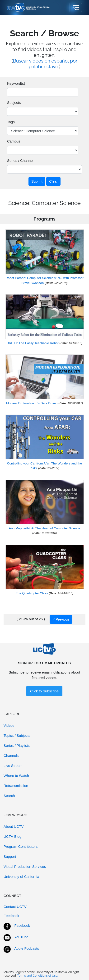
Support (10, 856)
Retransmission (16, 786)
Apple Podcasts (27, 948)
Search (9, 796)
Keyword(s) (16, 83)
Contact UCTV (15, 907)
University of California (21, 877)
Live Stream (13, 766)
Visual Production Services (25, 867)
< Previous (61, 619)
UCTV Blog (12, 836)
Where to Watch (16, 776)
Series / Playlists (17, 746)
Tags (11, 122)
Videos (9, 725)
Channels (11, 756)
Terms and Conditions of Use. (37, 976)
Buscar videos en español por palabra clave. (45, 64)
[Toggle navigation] (76, 8)
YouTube (21, 937)
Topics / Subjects (17, 735)
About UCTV (14, 826)
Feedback (11, 916)
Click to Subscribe (44, 691)
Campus (14, 141)
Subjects (14, 103)
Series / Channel (20, 161)
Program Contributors (21, 846)
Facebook (22, 925)
